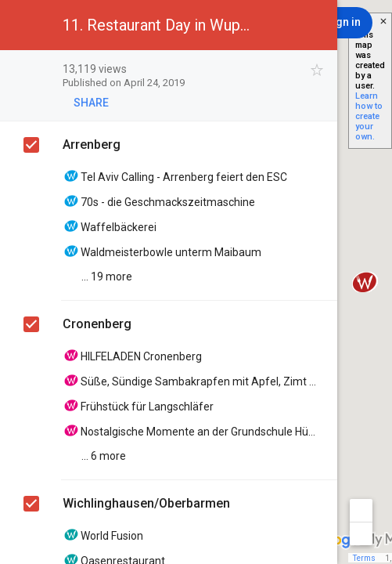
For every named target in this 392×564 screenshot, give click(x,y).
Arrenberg (92, 145)
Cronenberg (97, 324)
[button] (25, 25)
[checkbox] (317, 70)
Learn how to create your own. (369, 116)
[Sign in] (343, 23)
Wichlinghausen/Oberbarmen (146, 503)
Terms (364, 558)
